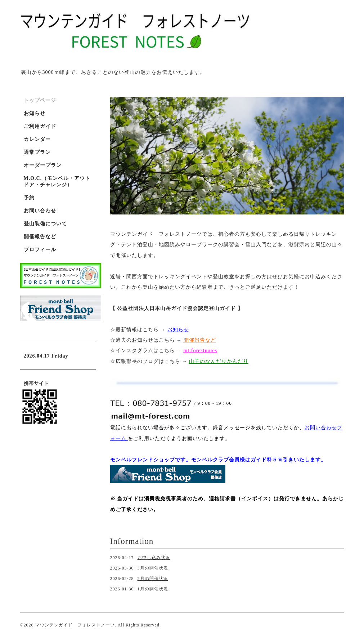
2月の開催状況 (153, 579)
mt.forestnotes (201, 351)
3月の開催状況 (153, 568)
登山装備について (45, 224)
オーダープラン (43, 165)
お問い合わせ (40, 211)
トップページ (40, 100)
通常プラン (37, 152)
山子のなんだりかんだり (219, 361)
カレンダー (37, 139)
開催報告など (40, 237)
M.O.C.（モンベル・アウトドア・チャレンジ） (57, 181)
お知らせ (178, 330)
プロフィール (40, 250)
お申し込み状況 (154, 558)
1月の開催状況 (153, 589)
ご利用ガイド (40, 126)
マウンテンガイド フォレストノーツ (75, 625)
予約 (29, 198)
